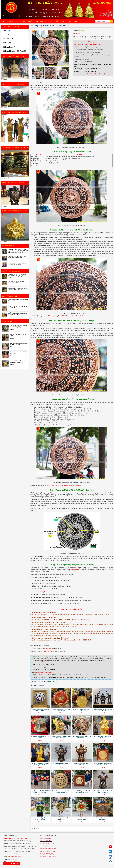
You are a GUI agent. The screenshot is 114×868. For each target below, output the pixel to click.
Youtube (110, 847)
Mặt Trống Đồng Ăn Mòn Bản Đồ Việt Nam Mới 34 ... (82, 737)
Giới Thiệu (10, 21)
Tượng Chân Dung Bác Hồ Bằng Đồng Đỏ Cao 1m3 (19, 344)
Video (76, 21)
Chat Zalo (111, 852)
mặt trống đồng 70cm (41, 682)
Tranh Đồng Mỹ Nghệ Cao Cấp (48, 857)
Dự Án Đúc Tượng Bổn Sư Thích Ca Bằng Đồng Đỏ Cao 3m (17, 314)
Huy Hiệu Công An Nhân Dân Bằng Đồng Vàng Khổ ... (61, 737)
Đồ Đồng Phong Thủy (10, 47)
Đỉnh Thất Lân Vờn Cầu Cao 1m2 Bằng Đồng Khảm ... (103, 791)
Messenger (110, 857)
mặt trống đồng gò (52, 682)
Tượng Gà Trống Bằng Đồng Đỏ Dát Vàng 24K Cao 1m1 (40, 764)
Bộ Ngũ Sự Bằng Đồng (46, 838)
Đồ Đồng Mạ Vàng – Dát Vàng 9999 (15, 51)
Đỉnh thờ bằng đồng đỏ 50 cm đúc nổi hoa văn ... (82, 764)
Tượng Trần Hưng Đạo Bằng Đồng (49, 851)
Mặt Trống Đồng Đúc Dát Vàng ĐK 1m (82, 710)
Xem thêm (4, 80)
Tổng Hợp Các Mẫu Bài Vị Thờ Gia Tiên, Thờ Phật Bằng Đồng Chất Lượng (17, 276)
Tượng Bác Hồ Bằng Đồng (47, 854)
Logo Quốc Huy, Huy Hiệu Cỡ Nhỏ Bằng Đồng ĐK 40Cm (40, 791)
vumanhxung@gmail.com (14, 857)
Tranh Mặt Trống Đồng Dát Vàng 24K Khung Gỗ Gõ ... (103, 764)
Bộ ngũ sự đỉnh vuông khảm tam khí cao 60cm (103, 710)
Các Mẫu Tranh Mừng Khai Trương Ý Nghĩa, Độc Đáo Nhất (18, 282)
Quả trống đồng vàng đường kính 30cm (40, 737)
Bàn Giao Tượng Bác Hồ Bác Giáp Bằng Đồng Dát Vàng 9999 (17, 257)
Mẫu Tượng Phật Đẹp (64, 21)
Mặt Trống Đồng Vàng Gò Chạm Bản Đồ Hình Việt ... (61, 791)
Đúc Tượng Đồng (45, 846)
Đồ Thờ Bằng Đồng (9, 39)
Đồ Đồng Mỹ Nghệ (9, 43)
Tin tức (30, 21)
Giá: (74, 33)
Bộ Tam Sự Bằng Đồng (46, 841)
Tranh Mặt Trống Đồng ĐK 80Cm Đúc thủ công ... (103, 819)
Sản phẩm (21, 21)
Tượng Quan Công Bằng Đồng (48, 849)
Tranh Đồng (7, 35)
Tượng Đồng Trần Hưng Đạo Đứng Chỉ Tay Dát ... (103, 737)
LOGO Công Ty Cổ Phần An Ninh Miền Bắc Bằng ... (82, 819)
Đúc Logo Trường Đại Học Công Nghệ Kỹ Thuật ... (40, 710)
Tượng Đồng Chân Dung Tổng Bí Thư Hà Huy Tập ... (19, 353)
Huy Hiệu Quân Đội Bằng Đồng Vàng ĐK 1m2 (61, 710)
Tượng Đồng (7, 31)
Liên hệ (77, 33)
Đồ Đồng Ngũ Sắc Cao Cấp (47, 843)
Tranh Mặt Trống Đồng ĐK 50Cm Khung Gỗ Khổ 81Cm (82, 791)
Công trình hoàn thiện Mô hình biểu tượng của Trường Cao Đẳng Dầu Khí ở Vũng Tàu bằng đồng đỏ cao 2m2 (18, 251)
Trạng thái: (76, 30)
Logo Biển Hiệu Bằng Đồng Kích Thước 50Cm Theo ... (40, 819)
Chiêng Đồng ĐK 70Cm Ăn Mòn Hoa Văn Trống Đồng (18, 326)
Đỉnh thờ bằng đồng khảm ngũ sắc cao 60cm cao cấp (61, 764)
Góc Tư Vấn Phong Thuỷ (44, 21)
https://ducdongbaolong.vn (15, 854)
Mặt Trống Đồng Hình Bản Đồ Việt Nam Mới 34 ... (61, 819)
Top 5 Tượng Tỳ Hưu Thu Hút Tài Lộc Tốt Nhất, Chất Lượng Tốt (18, 289)
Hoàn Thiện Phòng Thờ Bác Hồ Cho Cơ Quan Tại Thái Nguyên (17, 264)
